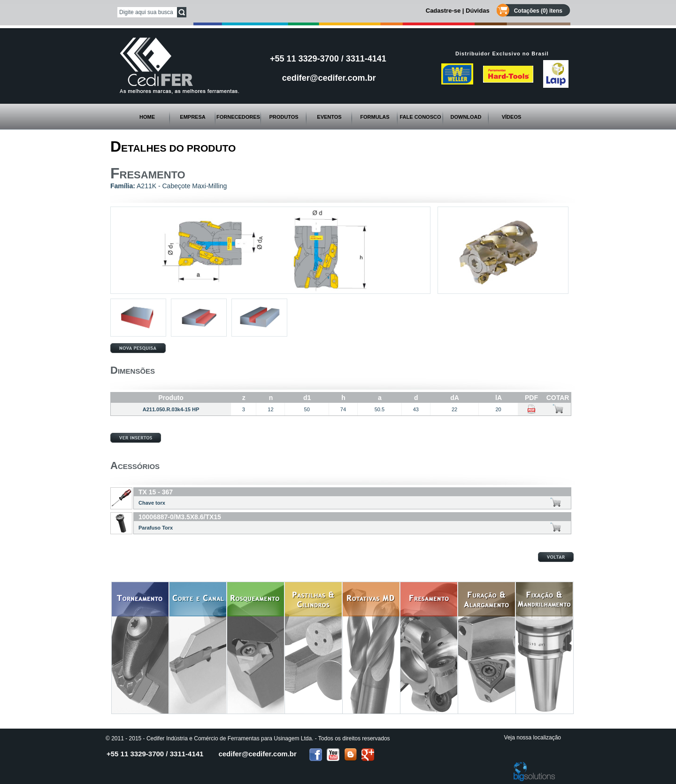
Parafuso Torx (156, 528)
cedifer (257, 754)
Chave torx (152, 503)
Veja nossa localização (533, 738)
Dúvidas (478, 11)
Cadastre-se (443, 11)
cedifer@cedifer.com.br (329, 78)
